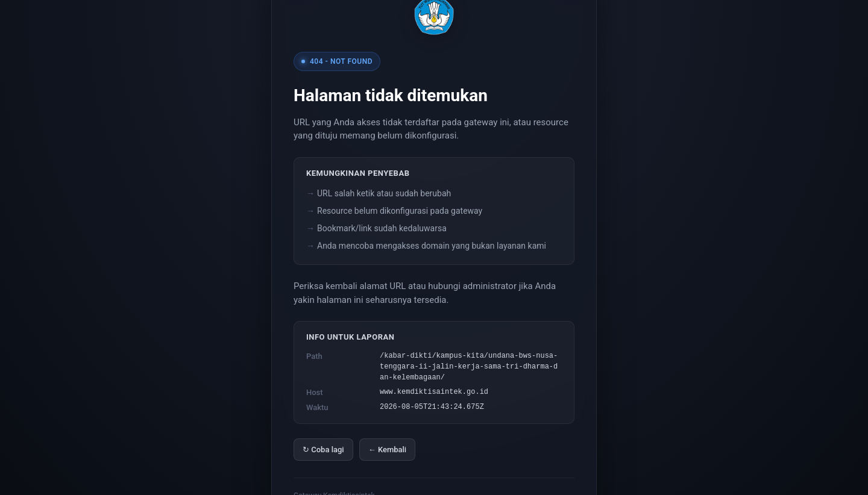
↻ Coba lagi (323, 450)
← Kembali (388, 450)
